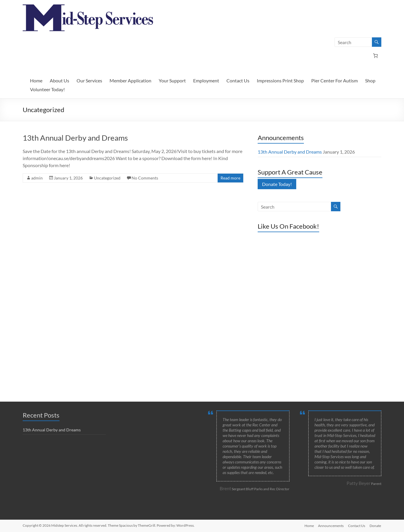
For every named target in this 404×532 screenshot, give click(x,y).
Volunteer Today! (47, 89)
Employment (206, 80)
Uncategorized (107, 178)
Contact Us (238, 80)
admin (37, 178)
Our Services (89, 80)
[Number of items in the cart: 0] (375, 56)
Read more (230, 178)
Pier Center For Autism (335, 80)
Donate (376, 525)
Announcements (331, 525)
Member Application (130, 80)
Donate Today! (277, 184)
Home (36, 80)
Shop (370, 80)
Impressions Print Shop (280, 80)
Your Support (172, 80)
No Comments (145, 178)
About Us (59, 80)
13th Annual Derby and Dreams (75, 138)
